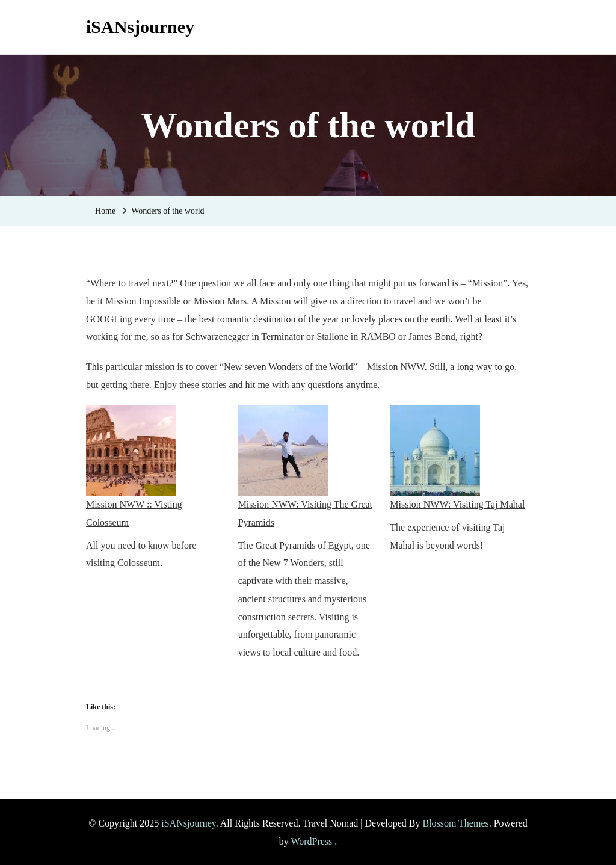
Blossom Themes (455, 823)
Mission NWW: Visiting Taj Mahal (457, 504)
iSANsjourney (140, 27)
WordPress (311, 841)
